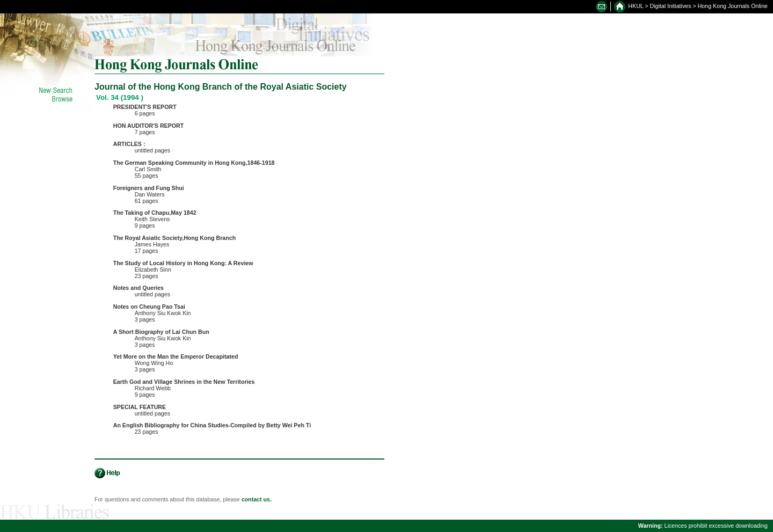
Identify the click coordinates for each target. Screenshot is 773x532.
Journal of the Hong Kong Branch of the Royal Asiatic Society (221, 87)
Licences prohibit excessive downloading (703, 526)
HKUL (636, 6)
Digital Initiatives (671, 6)
